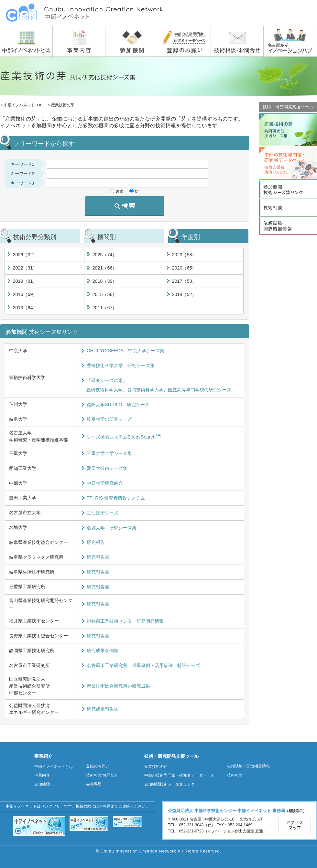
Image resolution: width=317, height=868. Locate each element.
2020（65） (184, 268)
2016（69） (25, 294)
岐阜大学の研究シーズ (109, 419)
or (137, 191)
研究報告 (96, 542)
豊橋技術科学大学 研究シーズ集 (121, 365)
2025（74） (104, 255)
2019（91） (25, 281)
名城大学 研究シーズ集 (112, 528)
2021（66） (104, 268)
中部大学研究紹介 (105, 483)
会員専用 (94, 784)
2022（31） (25, 268)
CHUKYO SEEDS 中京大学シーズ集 (126, 351)
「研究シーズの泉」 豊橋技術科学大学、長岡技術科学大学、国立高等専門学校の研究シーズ (157, 385)
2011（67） (104, 308)
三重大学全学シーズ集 (109, 453)
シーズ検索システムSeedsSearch (124, 436)
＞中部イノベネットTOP (21, 105)
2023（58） (184, 255)
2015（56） (104, 294)
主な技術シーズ (103, 513)
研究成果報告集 (103, 709)
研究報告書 (98, 557)
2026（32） (25, 255)
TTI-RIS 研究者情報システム (116, 498)
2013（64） (25, 308)
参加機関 (42, 784)
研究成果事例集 (103, 651)
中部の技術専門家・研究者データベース (179, 775)
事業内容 (42, 775)
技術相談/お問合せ (102, 775)
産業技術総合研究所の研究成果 (118, 686)
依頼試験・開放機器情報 (248, 766)
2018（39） (104, 281)
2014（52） (184, 294)
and (119, 191)
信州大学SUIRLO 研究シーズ (118, 405)
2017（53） (184, 281)
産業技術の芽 (156, 767)
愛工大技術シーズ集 (107, 468)
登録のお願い (98, 766)
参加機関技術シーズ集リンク (169, 784)
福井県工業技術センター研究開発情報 (125, 621)
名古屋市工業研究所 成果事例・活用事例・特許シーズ (143, 665)
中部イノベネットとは (54, 767)
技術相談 (235, 775)
